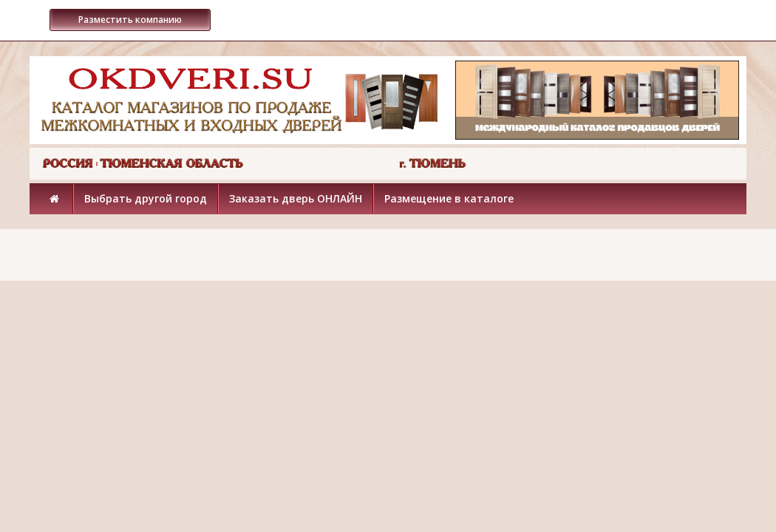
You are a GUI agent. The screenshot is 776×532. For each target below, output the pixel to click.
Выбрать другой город (146, 198)
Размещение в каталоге (449, 198)
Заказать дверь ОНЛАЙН (296, 198)
